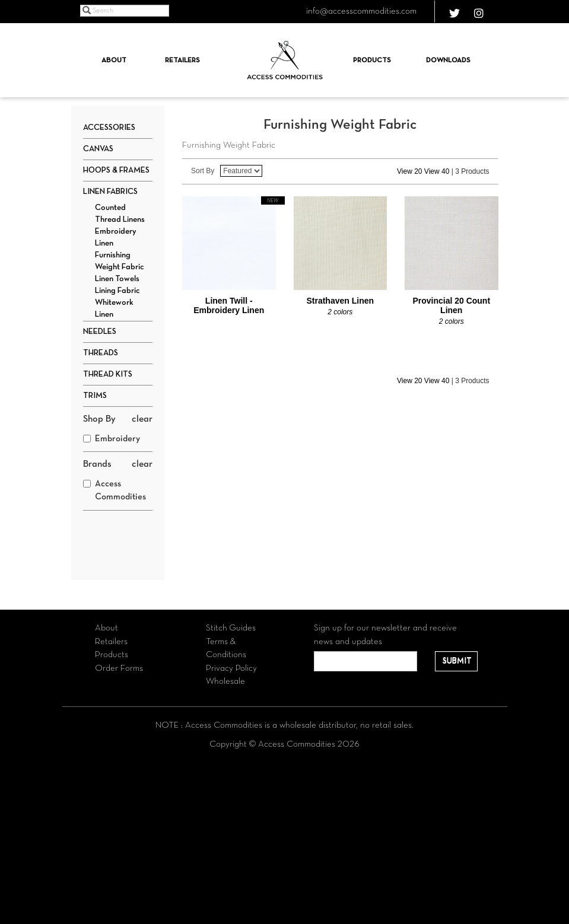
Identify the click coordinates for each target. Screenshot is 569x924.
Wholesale (225, 681)
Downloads (448, 60)
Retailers (182, 60)
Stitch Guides (231, 628)
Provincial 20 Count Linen (451, 305)
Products (372, 60)
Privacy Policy (231, 668)
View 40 (437, 171)
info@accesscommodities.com (361, 11)
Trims (95, 396)
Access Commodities (115, 491)
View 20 (409, 171)
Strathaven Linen (340, 301)
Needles (100, 332)
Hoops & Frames (116, 171)
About (114, 60)
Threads (101, 353)
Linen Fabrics (110, 192)
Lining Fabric (117, 291)
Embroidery (112, 439)
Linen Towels (117, 279)
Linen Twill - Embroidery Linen (229, 305)
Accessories (109, 128)
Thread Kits (108, 375)
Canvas (98, 149)
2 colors (340, 312)
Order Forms (119, 668)
